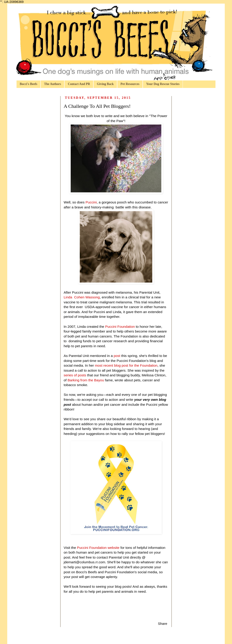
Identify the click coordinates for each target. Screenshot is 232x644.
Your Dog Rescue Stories (163, 84)
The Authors (52, 84)
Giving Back (105, 84)
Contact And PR (79, 84)
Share (163, 624)
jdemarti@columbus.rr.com (84, 562)
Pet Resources (130, 84)
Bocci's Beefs (28, 84)
